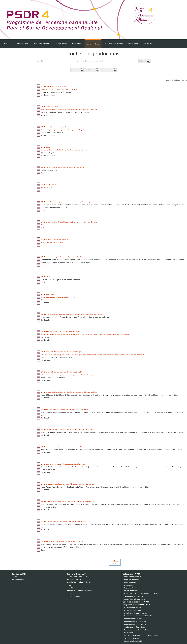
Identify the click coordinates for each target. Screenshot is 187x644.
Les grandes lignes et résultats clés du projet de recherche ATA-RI (62, 167)
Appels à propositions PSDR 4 (79, 582)
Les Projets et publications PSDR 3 (136, 602)
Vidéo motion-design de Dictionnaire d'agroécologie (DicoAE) (61, 257)
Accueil (5, 43)
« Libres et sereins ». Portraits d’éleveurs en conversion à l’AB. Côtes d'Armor (66, 447)
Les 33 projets (77, 43)
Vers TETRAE (147, 43)
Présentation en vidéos (41, 43)
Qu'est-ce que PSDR (20, 43)
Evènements (133, 43)
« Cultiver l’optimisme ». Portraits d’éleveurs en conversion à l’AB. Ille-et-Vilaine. (67, 430)
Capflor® (45, 277)
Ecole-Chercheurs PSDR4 (77, 574)
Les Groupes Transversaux (114, 43)
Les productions (93, 44)
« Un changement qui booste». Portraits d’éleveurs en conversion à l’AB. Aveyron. (67, 484)
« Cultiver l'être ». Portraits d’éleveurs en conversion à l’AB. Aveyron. (63, 464)
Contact (15, 577)
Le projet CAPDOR (74, 580)
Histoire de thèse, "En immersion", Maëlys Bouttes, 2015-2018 (62, 541)
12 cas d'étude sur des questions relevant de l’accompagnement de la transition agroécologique (72, 314)
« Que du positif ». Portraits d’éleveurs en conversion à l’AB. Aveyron (63, 521)
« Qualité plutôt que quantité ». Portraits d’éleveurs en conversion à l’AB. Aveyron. (68, 501)
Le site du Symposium (133, 610)
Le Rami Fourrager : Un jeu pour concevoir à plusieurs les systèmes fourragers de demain (70, 202)
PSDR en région (61, 43)
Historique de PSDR (19, 574)
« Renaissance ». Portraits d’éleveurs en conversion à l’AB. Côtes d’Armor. (65, 409)
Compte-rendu (74, 596)
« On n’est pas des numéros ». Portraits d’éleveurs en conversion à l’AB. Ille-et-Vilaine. (69, 392)
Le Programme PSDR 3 (132, 574)
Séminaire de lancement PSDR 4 (80, 591)
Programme (73, 593)
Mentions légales (18, 580)
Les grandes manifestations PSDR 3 (137, 605)
